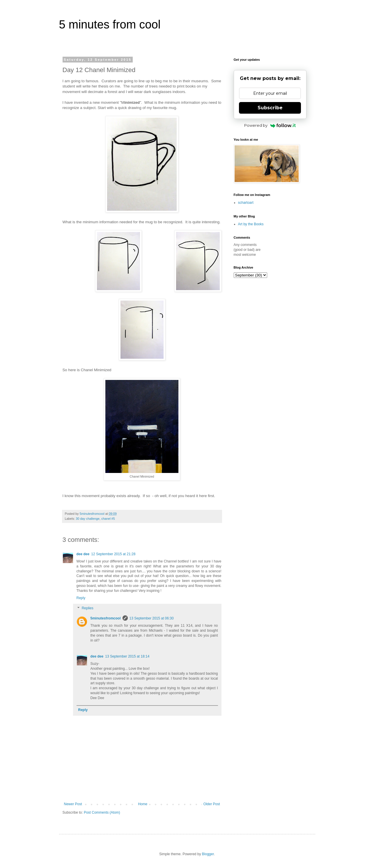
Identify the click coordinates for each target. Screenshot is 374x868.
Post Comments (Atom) (102, 812)
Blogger (208, 854)
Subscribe (270, 108)
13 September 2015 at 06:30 (152, 618)
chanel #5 (108, 519)
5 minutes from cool (110, 24)
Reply (81, 598)
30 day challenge (88, 519)
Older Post (212, 804)
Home (143, 804)
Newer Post (73, 804)
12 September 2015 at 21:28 (113, 554)
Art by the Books (251, 224)
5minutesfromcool (106, 618)
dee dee (83, 554)
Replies (88, 608)
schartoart (246, 203)
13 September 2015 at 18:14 (127, 656)
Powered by (270, 125)
